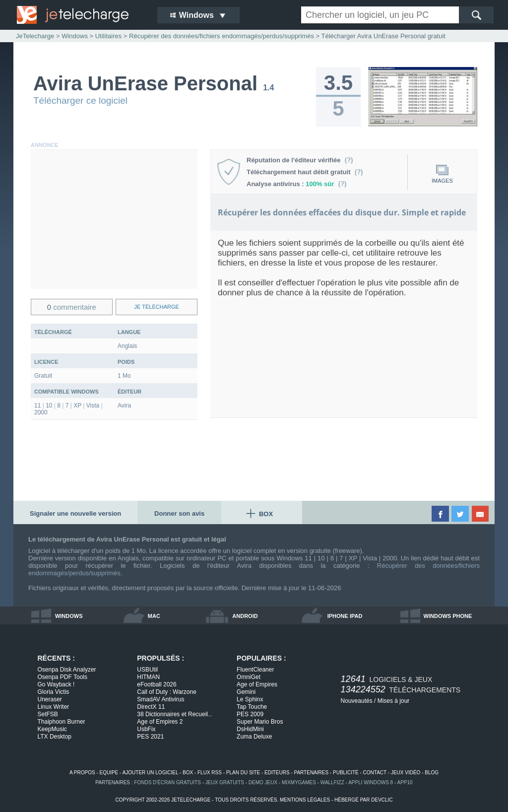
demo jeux (263, 782)
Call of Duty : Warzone (167, 692)
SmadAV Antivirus (160, 699)
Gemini (246, 692)
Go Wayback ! (56, 684)
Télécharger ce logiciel (80, 101)
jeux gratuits (225, 782)
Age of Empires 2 (160, 722)
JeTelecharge (35, 36)
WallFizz (332, 782)
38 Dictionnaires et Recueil (174, 714)
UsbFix (146, 729)
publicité (346, 773)
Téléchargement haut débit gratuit (305, 172)
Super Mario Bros (260, 722)
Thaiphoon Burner (62, 722)
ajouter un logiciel (150, 773)
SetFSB (48, 714)
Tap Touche (252, 707)
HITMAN (148, 677)
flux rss (210, 773)
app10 (405, 782)
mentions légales (305, 800)
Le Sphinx (250, 699)
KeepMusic (52, 729)
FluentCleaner (255, 670)
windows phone (448, 616)
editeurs (277, 773)
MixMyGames (299, 782)
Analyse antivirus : (297, 184)
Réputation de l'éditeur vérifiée (300, 160)
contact (375, 773)
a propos (82, 773)
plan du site (243, 773)
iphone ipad (345, 616)
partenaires (311, 773)
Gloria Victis (54, 692)
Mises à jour (394, 701)
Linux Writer (54, 707)
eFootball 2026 (157, 684)
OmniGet (249, 677)
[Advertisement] (114, 219)
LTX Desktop (55, 737)
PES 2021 (150, 737)
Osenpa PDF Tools (63, 677)
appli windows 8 (371, 782)
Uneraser (50, 699)
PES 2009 (250, 714)
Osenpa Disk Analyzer (67, 670)
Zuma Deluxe (254, 737)
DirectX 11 (151, 707)
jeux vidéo (406, 773)
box (188, 773)
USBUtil (147, 670)
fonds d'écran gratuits (167, 782)
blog (432, 773)
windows (69, 616)
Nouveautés (357, 701)
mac (154, 616)
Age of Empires (257, 684)
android (245, 616)
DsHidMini (250, 729)
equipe (109, 773)
